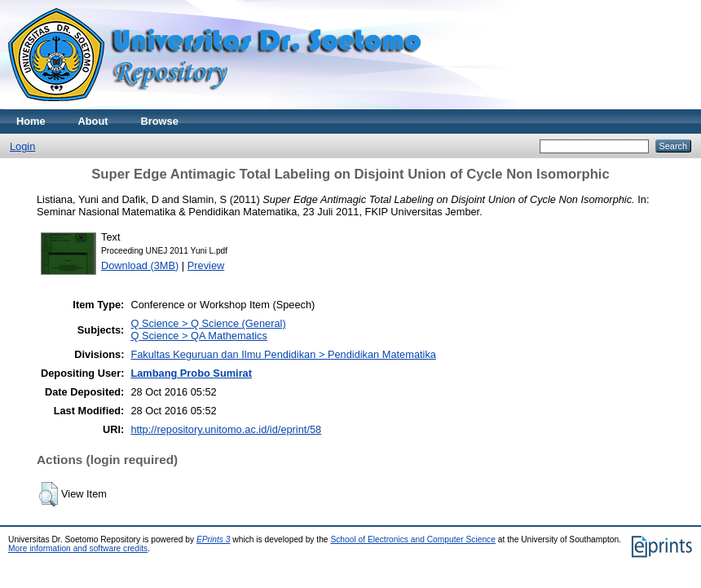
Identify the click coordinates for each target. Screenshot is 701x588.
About (93, 121)
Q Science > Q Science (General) (208, 323)
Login (22, 146)
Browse (160, 121)
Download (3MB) (140, 265)
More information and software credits (78, 548)
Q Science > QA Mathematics (199, 336)
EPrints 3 (214, 539)
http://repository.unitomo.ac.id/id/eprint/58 (226, 429)
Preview (206, 265)
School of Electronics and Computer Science (413, 539)
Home (31, 121)
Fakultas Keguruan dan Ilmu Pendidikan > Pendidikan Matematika (283, 354)
